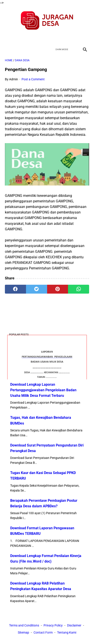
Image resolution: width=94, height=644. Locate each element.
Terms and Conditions (24, 625)
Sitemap (23, 632)
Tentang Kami (67, 632)
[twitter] (42, 38)
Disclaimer (74, 625)
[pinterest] (58, 289)
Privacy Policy (53, 625)
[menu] (8, 49)
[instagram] (63, 38)
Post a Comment (33, 79)
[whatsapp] (79, 289)
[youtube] (52, 38)
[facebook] (31, 38)
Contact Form (43, 632)
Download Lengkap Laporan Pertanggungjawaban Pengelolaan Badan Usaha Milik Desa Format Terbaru (43, 390)
